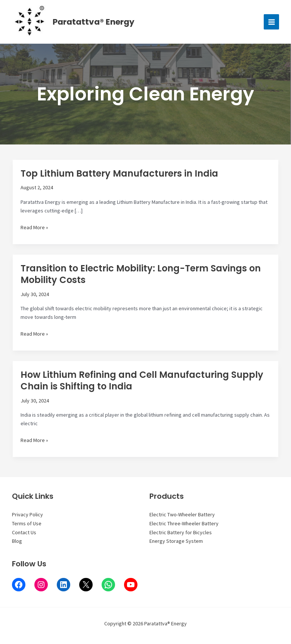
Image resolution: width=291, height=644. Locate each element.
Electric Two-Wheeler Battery (182, 514)
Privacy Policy (27, 514)
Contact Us (24, 532)
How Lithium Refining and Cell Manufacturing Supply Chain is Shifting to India (142, 382)
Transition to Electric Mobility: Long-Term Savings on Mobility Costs (141, 276)
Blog (17, 541)
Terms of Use (27, 523)
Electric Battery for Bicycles (181, 532)
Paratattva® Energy (95, 23)
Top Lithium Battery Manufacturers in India (119, 175)
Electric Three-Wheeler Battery (184, 523)
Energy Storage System (176, 541)
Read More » (34, 230)
